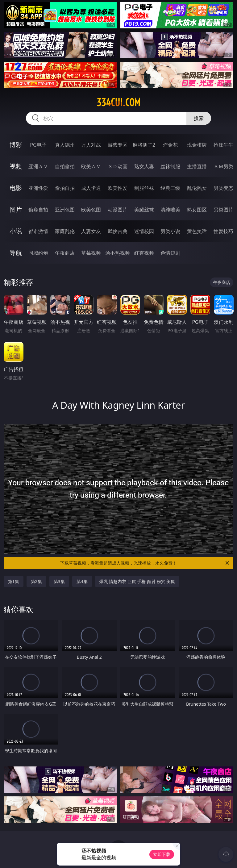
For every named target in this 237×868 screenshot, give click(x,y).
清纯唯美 (170, 210)
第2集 (36, 581)
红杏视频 (144, 253)
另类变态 (223, 188)
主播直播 (197, 166)
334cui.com (118, 102)
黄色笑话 (197, 231)
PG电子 (38, 145)
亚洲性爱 (38, 188)
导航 (16, 253)
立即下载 (162, 854)
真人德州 (65, 145)
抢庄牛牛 (223, 145)
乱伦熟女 (197, 188)
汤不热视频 (118, 253)
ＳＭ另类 (223, 166)
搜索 (199, 118)
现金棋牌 (197, 145)
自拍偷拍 (65, 166)
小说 (16, 231)
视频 (16, 166)
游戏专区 (118, 145)
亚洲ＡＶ (38, 166)
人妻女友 (91, 231)
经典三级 (170, 188)
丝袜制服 (170, 166)
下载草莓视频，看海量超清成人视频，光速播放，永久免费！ (145, 563)
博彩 (16, 145)
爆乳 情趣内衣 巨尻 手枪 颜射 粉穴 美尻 (137, 581)
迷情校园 (144, 231)
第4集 (82, 581)
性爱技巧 (223, 231)
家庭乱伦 (65, 231)
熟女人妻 (144, 166)
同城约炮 (38, 253)
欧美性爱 (118, 188)
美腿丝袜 (144, 210)
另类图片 (223, 210)
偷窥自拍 (38, 210)
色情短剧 (170, 253)
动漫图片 (118, 210)
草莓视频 (91, 253)
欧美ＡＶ (91, 166)
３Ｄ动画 (118, 166)
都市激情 (38, 231)
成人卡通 (91, 188)
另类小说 (170, 231)
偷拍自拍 (65, 188)
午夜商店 (65, 253)
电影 (16, 188)
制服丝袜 (144, 188)
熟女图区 (197, 210)
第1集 (14, 581)
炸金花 (170, 145)
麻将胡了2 (144, 145)
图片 (16, 209)
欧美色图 (91, 210)
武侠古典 (118, 231)
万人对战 (91, 145)
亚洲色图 (65, 210)
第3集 (59, 581)
